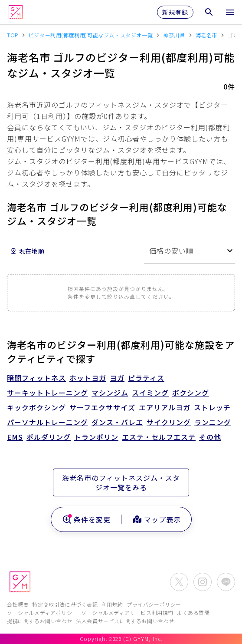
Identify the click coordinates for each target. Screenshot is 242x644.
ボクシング (191, 393)
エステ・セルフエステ (159, 437)
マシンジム (110, 393)
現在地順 (27, 251)
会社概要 (18, 604)
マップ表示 (156, 519)
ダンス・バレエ (117, 422)
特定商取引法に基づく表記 (65, 604)
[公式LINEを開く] (226, 582)
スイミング (150, 393)
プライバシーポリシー (154, 604)
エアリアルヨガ (165, 407)
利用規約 (112, 604)
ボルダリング (49, 437)
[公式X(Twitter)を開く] (179, 582)
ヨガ (117, 378)
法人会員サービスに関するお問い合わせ (125, 621)
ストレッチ (212, 407)
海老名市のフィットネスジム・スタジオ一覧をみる (121, 482)
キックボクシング (36, 407)
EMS (15, 437)
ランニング (213, 422)
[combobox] (190, 251)
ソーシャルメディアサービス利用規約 (127, 613)
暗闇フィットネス (36, 378)
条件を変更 (86, 519)
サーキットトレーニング (47, 393)
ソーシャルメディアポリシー (42, 613)
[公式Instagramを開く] (203, 582)
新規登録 (175, 12)
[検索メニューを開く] (209, 12)
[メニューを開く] (230, 12)
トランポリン (96, 437)
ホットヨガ (88, 378)
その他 (210, 437)
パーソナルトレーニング (47, 422)
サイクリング (169, 422)
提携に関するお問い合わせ (40, 621)
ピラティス (146, 378)
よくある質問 (193, 613)
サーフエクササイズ (102, 407)
